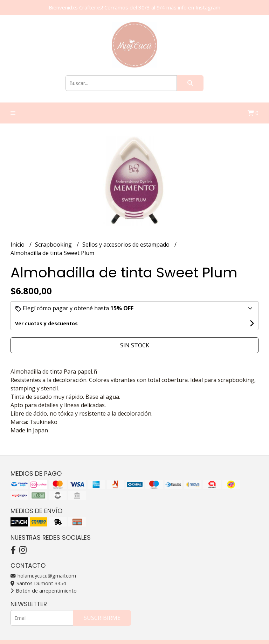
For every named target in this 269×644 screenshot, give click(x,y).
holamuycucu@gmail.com (43, 576)
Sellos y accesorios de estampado (127, 245)
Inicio (18, 245)
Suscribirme (102, 618)
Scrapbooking (54, 245)
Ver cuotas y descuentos (46, 323)
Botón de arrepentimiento (44, 591)
